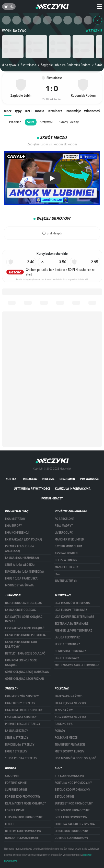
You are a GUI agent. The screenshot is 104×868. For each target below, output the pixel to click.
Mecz (8, 111)
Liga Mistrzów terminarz (73, 603)
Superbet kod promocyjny (74, 803)
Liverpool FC (64, 533)
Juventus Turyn (66, 581)
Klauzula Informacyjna (73, 489)
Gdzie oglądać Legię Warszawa (27, 672)
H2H (28, 111)
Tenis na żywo (65, 710)
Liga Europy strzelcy (20, 703)
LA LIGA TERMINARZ (67, 637)
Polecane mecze (66, 738)
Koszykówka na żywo (70, 717)
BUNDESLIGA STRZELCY (20, 745)
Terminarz (55, 111)
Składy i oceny (69, 122)
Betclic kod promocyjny (72, 790)
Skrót (31, 122)
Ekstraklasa (26, 65)
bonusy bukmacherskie (22, 838)
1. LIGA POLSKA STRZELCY (21, 758)
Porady (60, 731)
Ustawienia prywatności (32, 489)
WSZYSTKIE (94, 31)
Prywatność (89, 479)
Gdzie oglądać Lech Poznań (25, 679)
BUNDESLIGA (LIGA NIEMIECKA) (24, 572)
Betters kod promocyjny (23, 831)
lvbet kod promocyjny (71, 817)
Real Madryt (64, 526)
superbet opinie (16, 790)
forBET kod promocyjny (23, 797)
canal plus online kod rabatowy (21, 644)
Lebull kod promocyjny (72, 831)
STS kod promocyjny (70, 776)
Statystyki (47, 122)
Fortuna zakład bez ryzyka (75, 824)
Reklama (48, 479)
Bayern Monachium (68, 546)
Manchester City (67, 567)
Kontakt (12, 479)
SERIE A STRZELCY (17, 738)
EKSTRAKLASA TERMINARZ (72, 624)
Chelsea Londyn (66, 560)
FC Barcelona (65, 519)
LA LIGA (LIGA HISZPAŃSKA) (22, 558)
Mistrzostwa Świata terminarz (77, 665)
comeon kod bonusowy (72, 838)
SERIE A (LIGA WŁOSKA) (20, 565)
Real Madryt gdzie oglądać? (25, 803)
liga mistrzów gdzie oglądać (75, 758)
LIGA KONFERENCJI (17, 533)
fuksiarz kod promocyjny (24, 817)
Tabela (39, 111)
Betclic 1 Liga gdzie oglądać (25, 653)
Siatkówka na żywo (69, 696)
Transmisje (73, 111)
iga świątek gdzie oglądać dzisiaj (24, 619)
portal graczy (52, 498)
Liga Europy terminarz (71, 610)
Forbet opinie (15, 810)
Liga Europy (14, 526)
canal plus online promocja (25, 635)
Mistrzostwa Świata (19, 585)
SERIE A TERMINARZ (67, 644)
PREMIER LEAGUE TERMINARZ (73, 631)
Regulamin (67, 479)
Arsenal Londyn (66, 553)
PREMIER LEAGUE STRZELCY (23, 724)
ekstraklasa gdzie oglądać (25, 628)
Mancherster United (69, 539)
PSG (57, 574)
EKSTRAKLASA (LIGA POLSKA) (24, 539)
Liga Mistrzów (15, 519)
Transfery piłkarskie (70, 745)
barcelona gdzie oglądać (24, 603)
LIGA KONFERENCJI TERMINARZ (74, 617)
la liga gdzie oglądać (20, 610)
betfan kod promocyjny (72, 810)
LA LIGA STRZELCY (17, 731)
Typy (18, 111)
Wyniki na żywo (14, 31)
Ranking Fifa (64, 724)
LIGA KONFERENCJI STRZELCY (24, 710)
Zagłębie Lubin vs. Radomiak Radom (64, 65)
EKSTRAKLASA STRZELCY (21, 717)
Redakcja (30, 479)
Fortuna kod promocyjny (73, 783)
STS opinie (12, 776)
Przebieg (15, 122)
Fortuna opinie (16, 783)
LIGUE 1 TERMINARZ (67, 658)
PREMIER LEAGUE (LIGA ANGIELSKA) (20, 549)
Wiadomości (93, 111)
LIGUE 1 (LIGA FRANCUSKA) (22, 578)
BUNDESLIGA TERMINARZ (70, 651)
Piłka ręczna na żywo (70, 703)
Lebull (10, 824)
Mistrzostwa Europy (70, 751)
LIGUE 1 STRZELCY (16, 751)
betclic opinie (65, 797)
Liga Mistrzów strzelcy (22, 696)
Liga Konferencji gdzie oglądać (21, 663)
